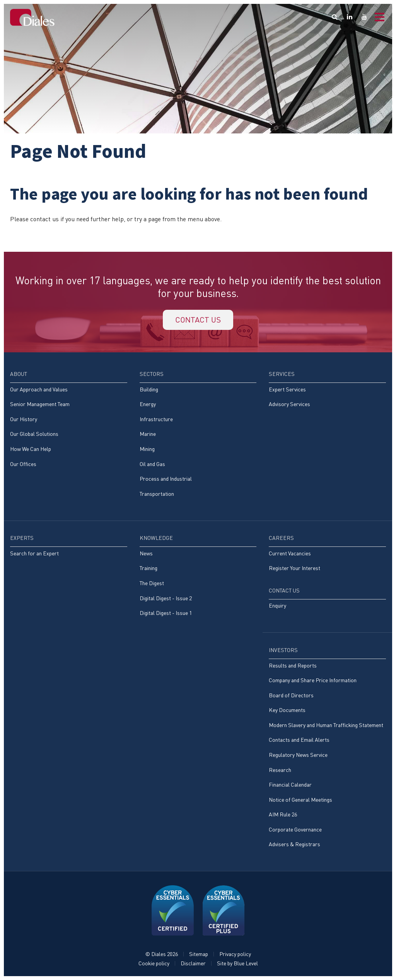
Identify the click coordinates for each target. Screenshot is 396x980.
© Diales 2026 (162, 954)
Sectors (152, 374)
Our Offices (23, 464)
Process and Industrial (166, 479)
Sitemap (199, 954)
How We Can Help (31, 449)
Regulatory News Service (298, 755)
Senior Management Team (40, 404)
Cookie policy (154, 963)
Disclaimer (193, 963)
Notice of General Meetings (300, 800)
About (19, 374)
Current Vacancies (290, 553)
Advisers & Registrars (294, 844)
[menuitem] (69, 423)
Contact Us (284, 590)
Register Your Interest (294, 568)
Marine (148, 434)
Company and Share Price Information (313, 680)
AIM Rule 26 (283, 814)
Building (149, 389)
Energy (148, 404)
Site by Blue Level (237, 963)
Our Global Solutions (34, 434)
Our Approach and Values (39, 389)
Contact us (198, 320)
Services (282, 374)
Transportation (157, 494)
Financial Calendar (290, 785)
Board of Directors (291, 695)
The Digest (152, 583)
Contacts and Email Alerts (299, 740)
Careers (281, 538)
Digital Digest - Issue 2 (166, 598)
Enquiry (277, 605)
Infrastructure (156, 419)
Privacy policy (235, 954)
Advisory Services (289, 404)
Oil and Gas (152, 464)
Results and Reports (293, 665)
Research (280, 770)
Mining (147, 449)
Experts (22, 538)
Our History (24, 419)
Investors (283, 650)
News (146, 553)
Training (148, 568)
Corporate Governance (295, 829)
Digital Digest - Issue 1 (166, 613)
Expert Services (287, 389)
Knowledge (156, 538)
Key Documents (287, 710)
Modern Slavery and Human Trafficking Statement (326, 725)
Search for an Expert (34, 553)
